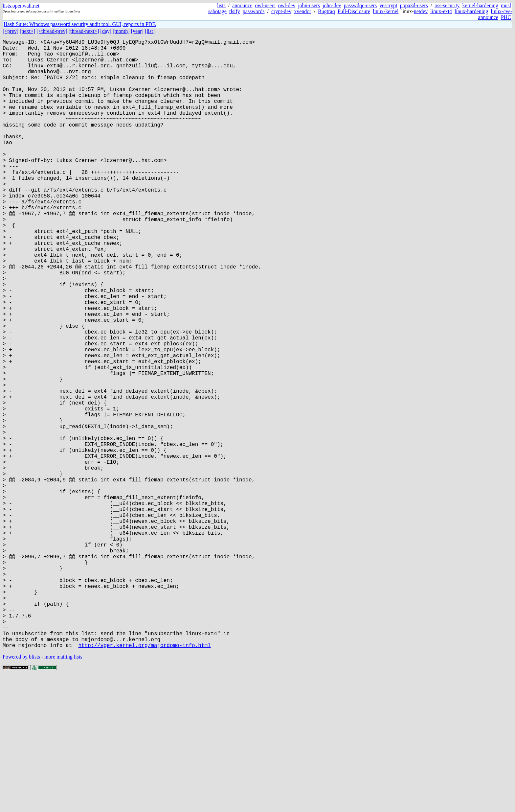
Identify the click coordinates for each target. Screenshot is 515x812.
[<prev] (11, 31)
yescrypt (388, 5)
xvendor (302, 11)
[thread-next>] (84, 31)
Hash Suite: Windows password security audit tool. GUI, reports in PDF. (80, 24)
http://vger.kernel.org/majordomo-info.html (144, 780)
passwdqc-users (360, 5)
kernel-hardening (480, 5)
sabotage (217, 11)
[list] (150, 31)
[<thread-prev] (52, 31)
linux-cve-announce (495, 14)
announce (242, 5)
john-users (309, 5)
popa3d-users (414, 5)
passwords (254, 11)
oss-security (447, 5)
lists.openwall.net (21, 6)
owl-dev (287, 5)
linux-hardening (471, 11)
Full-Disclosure (354, 11)
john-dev (332, 5)
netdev (421, 11)
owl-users (265, 5)
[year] (137, 31)
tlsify (235, 11)
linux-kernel (386, 11)
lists (221, 5)
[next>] (27, 31)
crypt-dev (281, 11)
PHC (506, 17)
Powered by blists (21, 792)
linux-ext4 (441, 11)
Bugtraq (326, 11)
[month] (121, 31)
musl (506, 5)
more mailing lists (63, 792)
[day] (106, 31)
